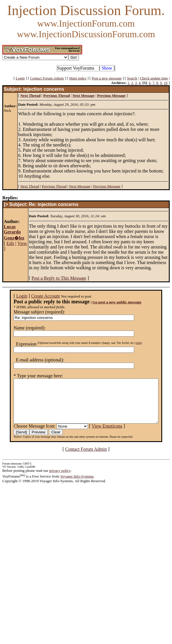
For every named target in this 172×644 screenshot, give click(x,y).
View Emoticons (99, 435)
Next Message (80, 186)
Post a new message (107, 78)
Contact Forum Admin (47, 78)
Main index (78, 78)
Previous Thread (54, 186)
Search (132, 78)
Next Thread (30, 186)
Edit (10, 243)
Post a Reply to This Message (59, 278)
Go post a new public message (109, 302)
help (131, 343)
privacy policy (60, 479)
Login (20, 78)
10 (165, 83)
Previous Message (107, 186)
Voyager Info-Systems (77, 485)
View (22, 243)
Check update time (154, 78)
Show (107, 68)
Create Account (38, 296)
